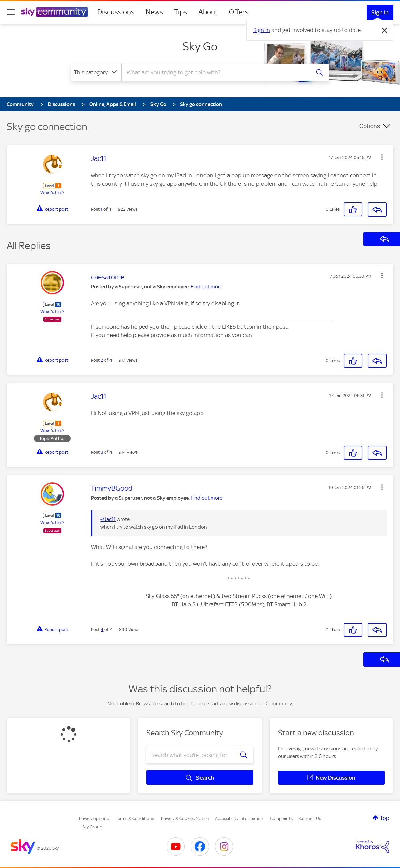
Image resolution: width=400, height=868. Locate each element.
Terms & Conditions (135, 818)
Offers (239, 12)
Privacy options (94, 818)
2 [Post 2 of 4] (102, 360)
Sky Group (92, 827)
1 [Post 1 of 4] (102, 209)
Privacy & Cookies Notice (185, 818)
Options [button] (370, 126)
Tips (181, 12)
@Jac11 (108, 519)
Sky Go (200, 46)
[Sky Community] (54, 12)
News (154, 12)
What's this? (52, 193)
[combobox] (215, 72)
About (208, 12)
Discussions (116, 12)
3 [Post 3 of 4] (102, 452)
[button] (382, 157)
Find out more (207, 287)
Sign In (380, 12)
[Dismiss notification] (385, 30)
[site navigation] (11, 12)
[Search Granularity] (96, 72)
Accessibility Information (239, 818)
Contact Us (310, 818)
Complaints (281, 818)
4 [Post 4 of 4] (102, 629)
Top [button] (385, 818)
